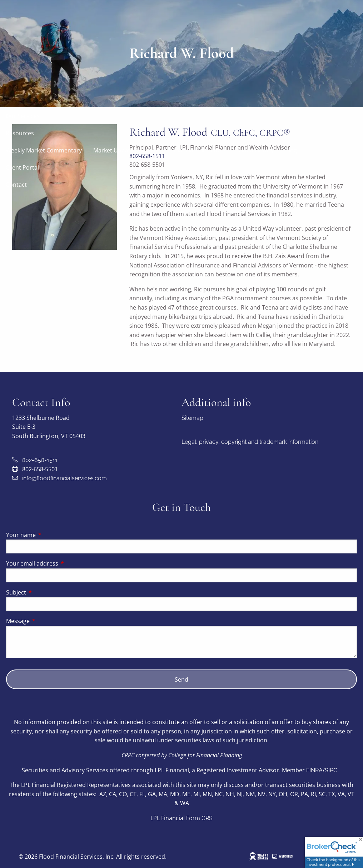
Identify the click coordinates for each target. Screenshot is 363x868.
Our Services (23, 116)
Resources (20, 133)
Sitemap (192, 418)
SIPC (331, 770)
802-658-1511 (40, 460)
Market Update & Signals (126, 150)
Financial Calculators (199, 150)
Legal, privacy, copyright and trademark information (250, 442)
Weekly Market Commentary (44, 150)
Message (47, 621)
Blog (291, 150)
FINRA (314, 770)
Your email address (61, 563)
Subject (45, 592)
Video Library (256, 150)
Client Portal (22, 167)
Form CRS (199, 818)
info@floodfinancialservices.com (64, 478)
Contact (16, 185)
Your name (50, 535)
